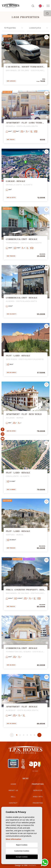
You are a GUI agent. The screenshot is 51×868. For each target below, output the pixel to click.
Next (47, 61)
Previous (4, 61)
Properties (38, 784)
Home (13, 784)
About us (13, 790)
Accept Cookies (22, 857)
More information (13, 839)
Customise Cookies (22, 851)
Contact (13, 803)
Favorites (38, 803)
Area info (38, 797)
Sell (13, 797)
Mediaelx (32, 865)
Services (38, 790)
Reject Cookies (22, 845)
